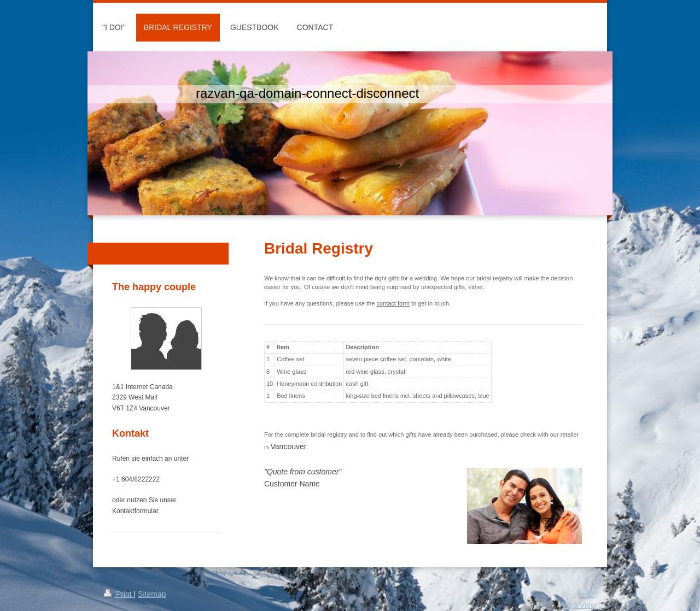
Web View (579, 605)
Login (587, 594)
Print (119, 594)
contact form (393, 303)
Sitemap (152, 594)
